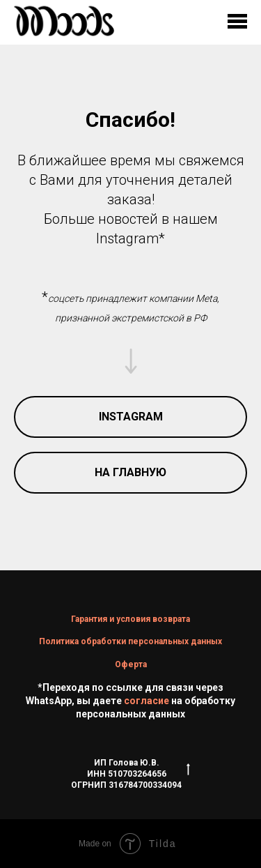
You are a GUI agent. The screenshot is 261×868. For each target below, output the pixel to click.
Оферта (131, 664)
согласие (147, 701)
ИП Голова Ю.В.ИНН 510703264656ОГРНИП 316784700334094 (130, 774)
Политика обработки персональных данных (130, 641)
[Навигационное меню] (237, 22)
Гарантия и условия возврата (130, 619)
